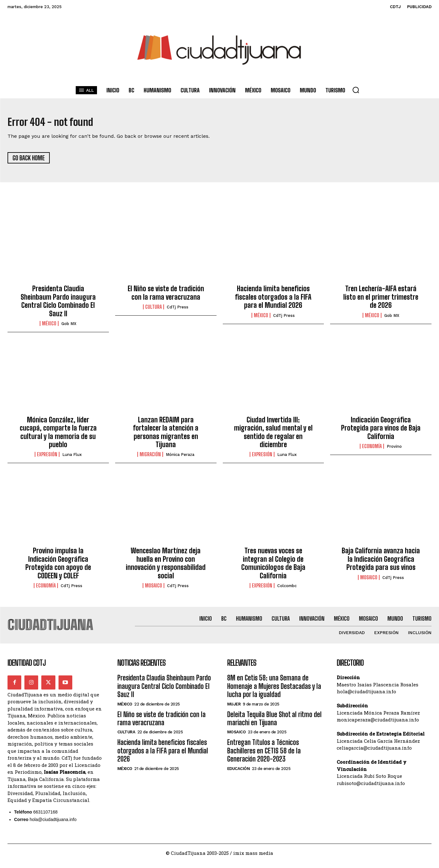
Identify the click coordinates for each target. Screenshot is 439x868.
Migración (150, 457)
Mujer (234, 710)
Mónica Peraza (180, 458)
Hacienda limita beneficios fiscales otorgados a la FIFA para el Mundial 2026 (273, 300)
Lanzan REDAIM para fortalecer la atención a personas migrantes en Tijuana (166, 435)
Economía (372, 449)
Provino (394, 449)
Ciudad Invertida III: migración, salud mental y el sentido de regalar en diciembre (273, 435)
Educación (239, 775)
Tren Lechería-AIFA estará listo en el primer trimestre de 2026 (381, 300)
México (49, 327)
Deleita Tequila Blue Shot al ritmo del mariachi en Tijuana (274, 724)
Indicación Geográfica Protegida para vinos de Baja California (381, 431)
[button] (356, 90)
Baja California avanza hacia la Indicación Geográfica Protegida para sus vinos (381, 562)
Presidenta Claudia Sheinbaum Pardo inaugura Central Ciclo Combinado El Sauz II (58, 304)
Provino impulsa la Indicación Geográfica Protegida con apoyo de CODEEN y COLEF (58, 566)
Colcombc (287, 589)
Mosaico (153, 589)
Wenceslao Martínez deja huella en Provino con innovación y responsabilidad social (166, 566)
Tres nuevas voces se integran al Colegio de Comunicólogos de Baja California (273, 566)
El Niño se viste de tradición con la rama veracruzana (166, 296)
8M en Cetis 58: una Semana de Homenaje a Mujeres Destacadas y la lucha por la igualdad (274, 692)
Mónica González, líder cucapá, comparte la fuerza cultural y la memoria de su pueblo (58, 435)
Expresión (47, 457)
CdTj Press (178, 310)
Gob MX (69, 327)
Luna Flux (72, 458)
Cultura (153, 310)
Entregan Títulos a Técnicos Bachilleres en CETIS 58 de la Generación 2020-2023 (264, 757)
